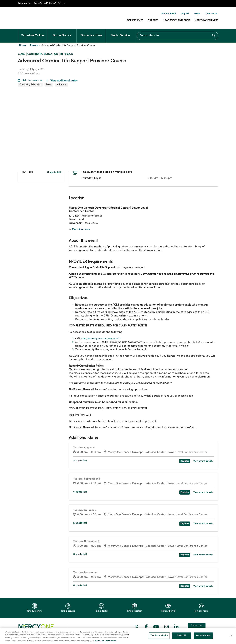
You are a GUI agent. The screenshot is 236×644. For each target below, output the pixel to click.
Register (187, 461)
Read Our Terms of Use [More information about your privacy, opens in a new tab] (106, 641)
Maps (197, 14)
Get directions (79, 229)
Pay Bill (185, 14)
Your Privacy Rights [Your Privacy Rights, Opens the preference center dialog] (159, 636)
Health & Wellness (206, 21)
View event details (204, 461)
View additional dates (62, 81)
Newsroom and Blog (176, 21)
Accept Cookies (203, 636)
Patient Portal (169, 14)
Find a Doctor (62, 33)
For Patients (135, 21)
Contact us (197, 624)
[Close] (231, 635)
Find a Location (91, 33)
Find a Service (120, 33)
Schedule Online (33, 33)
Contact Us (211, 14)
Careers (153, 21)
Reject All (182, 636)
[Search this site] (178, 36)
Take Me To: (24, 3)
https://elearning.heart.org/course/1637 (101, 339)
